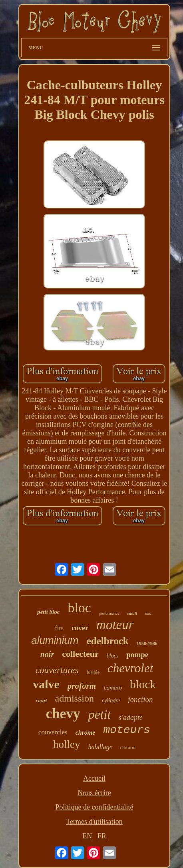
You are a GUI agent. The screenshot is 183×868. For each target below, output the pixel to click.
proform (82, 686)
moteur (115, 625)
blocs (113, 656)
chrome (86, 733)
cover (80, 628)
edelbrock (108, 641)
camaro (113, 688)
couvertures (57, 670)
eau (148, 613)
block (143, 684)
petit (99, 714)
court (41, 701)
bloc (79, 608)
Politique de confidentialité (94, 807)
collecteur (80, 654)
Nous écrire (94, 793)
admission (75, 698)
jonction (140, 699)
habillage (100, 747)
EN (87, 836)
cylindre (111, 701)
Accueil (94, 778)
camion (128, 747)
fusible (93, 672)
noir (47, 654)
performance (109, 613)
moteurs (127, 730)
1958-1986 (147, 643)
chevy (63, 714)
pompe (137, 655)
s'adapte (131, 718)
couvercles (53, 732)
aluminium (55, 640)
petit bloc (48, 612)
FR (102, 836)
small (132, 613)
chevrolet (130, 668)
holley (67, 744)
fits (59, 628)
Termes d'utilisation (94, 822)
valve (46, 684)
